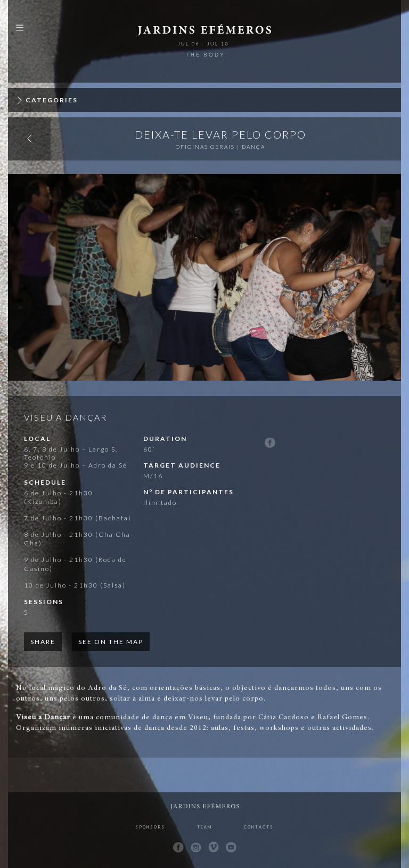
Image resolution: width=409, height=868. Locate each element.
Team (204, 827)
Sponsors (150, 827)
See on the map (111, 642)
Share (43, 642)
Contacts (259, 827)
